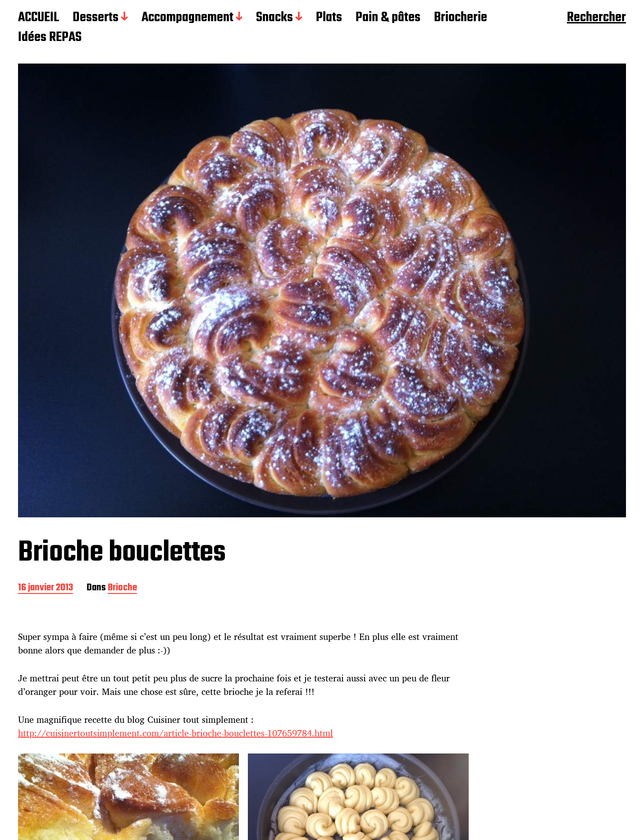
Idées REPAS (50, 38)
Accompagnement (187, 18)
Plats (329, 18)
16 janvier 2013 (46, 588)
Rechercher (596, 18)
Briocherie (461, 18)
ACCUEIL (39, 18)
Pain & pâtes (388, 18)
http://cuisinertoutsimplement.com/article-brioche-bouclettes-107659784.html (176, 733)
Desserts (96, 18)
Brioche (122, 588)
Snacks (274, 18)
